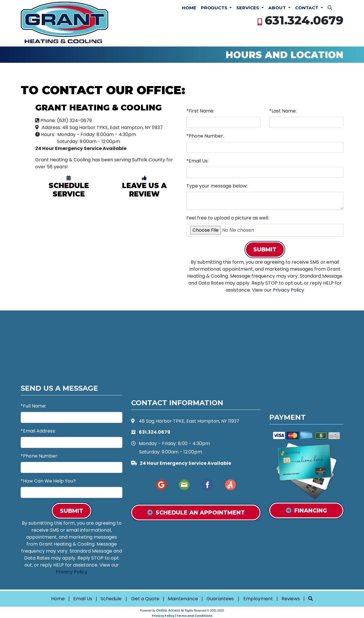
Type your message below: (217, 186)
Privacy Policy (288, 290)
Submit (265, 249)
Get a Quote (145, 599)
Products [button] (215, 8)
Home (189, 8)
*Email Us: (197, 161)
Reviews (291, 599)
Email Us (83, 599)
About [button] (278, 8)
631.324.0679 (304, 20)
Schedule (111, 599)
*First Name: (200, 111)
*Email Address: (38, 431)
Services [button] (248, 8)
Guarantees (220, 599)
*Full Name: (33, 406)
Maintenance (183, 599)
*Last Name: (283, 111)
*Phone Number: (205, 136)
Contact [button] (307, 8)
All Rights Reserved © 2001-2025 (202, 611)
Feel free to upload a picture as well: (228, 218)
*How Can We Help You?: (49, 481)
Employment (258, 599)
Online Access (168, 610)
